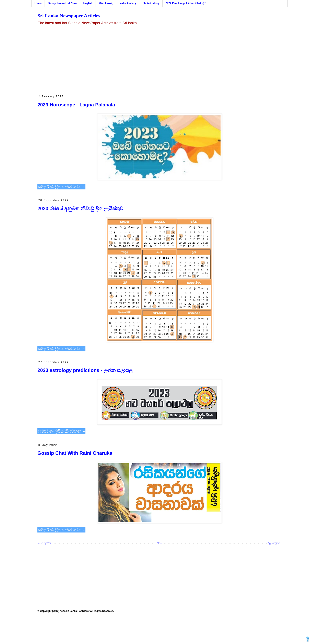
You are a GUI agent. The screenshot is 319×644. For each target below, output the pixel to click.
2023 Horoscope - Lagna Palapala (76, 105)
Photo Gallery (151, 3)
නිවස (159, 543)
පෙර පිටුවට (45, 543)
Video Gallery (128, 3)
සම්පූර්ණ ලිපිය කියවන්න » (61, 187)
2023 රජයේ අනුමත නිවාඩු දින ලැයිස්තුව (80, 208)
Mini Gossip (106, 3)
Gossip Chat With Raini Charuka (75, 453)
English (88, 3)
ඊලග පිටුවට (274, 543)
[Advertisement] (159, 60)
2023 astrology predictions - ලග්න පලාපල (85, 370)
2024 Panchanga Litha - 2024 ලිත (186, 3)
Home (38, 3)
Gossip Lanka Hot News (62, 3)
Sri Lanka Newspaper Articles (69, 16)
